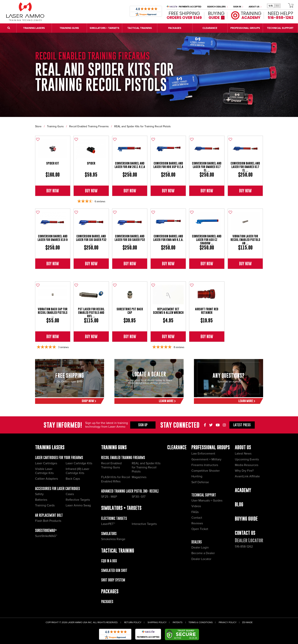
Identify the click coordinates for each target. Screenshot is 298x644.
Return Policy (133, 622)
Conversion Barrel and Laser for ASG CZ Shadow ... (207, 240)
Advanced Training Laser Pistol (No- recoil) (130, 491)
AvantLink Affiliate (247, 476)
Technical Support (204, 495)
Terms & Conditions (201, 622)
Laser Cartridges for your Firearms (59, 458)
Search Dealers (217, 7)
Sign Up (143, 425)
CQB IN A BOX (109, 561)
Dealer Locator (201, 559)
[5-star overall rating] (53, 347)
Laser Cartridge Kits (79, 463)
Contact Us (245, 533)
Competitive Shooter (206, 471)
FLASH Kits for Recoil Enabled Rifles (116, 479)
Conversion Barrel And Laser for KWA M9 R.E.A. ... (168, 240)
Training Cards (45, 505)
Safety (39, 494)
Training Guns (55, 126)
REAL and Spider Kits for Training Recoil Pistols (142, 126)
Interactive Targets (144, 524)
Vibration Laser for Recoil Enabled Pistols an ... (245, 240)
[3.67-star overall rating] (91, 201)
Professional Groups (211, 447)
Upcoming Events (247, 459)
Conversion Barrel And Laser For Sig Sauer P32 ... (91, 240)
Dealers (197, 542)
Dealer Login (200, 548)
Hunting (197, 476)
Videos (196, 506)
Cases (70, 494)
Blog (239, 504)
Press (242, 425)
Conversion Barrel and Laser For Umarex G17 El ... (207, 167)
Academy (243, 490)
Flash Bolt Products (48, 521)
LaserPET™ (108, 524)
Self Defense (200, 482)
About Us (255, 7)
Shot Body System (113, 580)
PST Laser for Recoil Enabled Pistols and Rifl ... (91, 313)
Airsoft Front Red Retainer (207, 311)
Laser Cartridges (46, 463)
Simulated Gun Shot (114, 570)
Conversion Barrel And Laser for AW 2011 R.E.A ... (130, 167)
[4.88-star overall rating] (168, 347)
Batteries (41, 500)
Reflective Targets (78, 500)
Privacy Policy (228, 622)
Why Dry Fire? (244, 471)
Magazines (139, 477)
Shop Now (89, 401)
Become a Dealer (203, 553)
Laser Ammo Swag (78, 505)
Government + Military (206, 459)
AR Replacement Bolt (49, 515)
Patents (178, 622)
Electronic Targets (114, 518)
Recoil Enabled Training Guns (111, 465)
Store (38, 126)
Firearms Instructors (205, 465)
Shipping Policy (157, 622)
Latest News (243, 454)
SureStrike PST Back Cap (130, 311)
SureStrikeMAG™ (46, 530)
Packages (107, 602)
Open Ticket (200, 529)
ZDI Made (247, 622)
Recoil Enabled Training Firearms (89, 126)
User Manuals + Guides (207, 501)
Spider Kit (53, 163)
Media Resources (247, 465)
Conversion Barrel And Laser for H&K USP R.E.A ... (168, 167)
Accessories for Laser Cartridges (57, 489)
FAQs (195, 512)
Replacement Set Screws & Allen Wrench (168, 311)
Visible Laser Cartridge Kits (44, 471)
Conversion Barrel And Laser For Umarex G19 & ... (53, 240)
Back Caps (73, 479)
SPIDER (91, 163)
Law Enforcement (203, 454)
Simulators (109, 534)
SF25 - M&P (109, 497)
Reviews (197, 523)
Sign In (238, 7)
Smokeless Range (113, 539)
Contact (197, 518)
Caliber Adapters (46, 479)
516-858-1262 (244, 547)
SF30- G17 (139, 497)
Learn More (167, 401)
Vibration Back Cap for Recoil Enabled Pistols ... (53, 313)
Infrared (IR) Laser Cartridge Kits (77, 471)
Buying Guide (246, 519)
